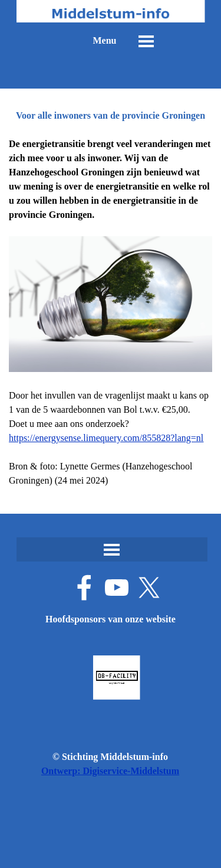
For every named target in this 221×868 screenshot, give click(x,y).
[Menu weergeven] (146, 41)
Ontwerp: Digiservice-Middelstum (110, 771)
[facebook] (84, 588)
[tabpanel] (111, 312)
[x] (149, 588)
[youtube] (117, 588)
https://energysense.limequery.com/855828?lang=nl (106, 438)
